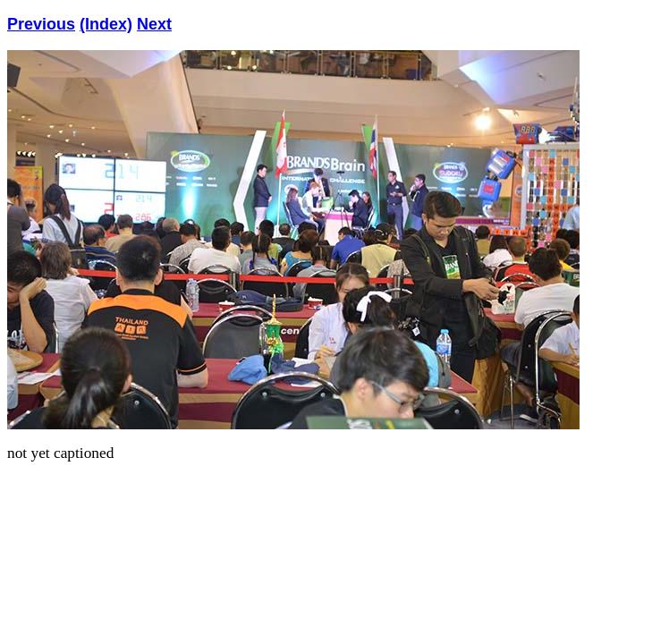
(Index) (106, 24)
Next (154, 24)
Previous (41, 24)
